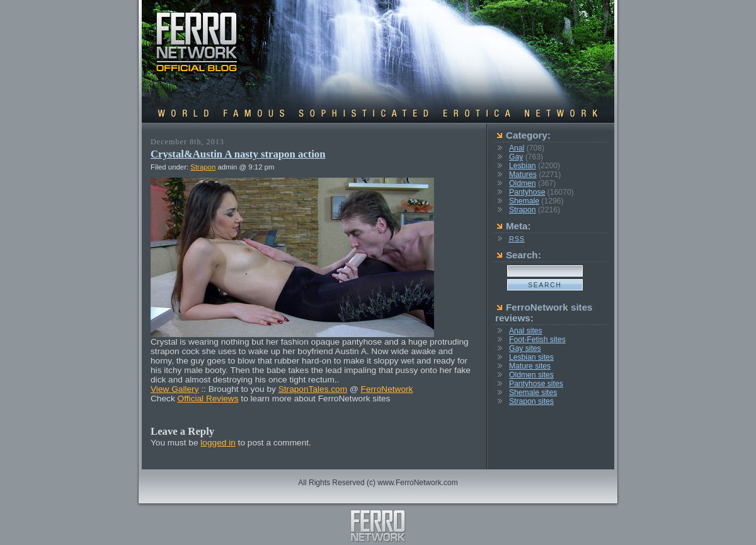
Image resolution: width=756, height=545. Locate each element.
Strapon (203, 167)
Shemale (524, 201)
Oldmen (523, 183)
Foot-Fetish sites (537, 340)
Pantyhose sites (536, 384)
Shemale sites (533, 393)
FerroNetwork (387, 389)
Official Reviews (208, 399)
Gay (516, 157)
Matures (523, 175)
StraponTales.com (313, 389)
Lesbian (523, 166)
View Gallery (175, 389)
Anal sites (526, 331)
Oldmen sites (531, 375)
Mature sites (530, 366)
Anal (517, 148)
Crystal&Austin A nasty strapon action (238, 154)
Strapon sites (531, 401)
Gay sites (525, 348)
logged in (218, 443)
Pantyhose (527, 192)
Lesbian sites (531, 357)
